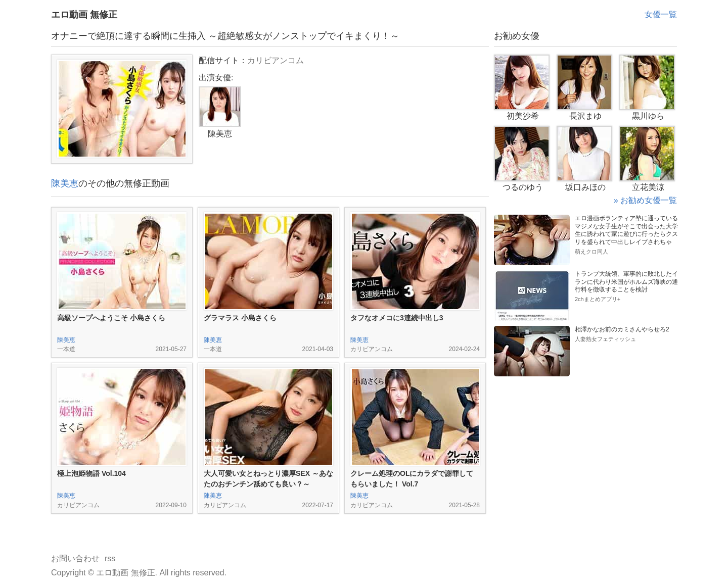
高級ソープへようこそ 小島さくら (111, 318)
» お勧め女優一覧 (645, 200)
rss (110, 558)
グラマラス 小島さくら (240, 318)
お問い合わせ (75, 558)
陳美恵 (65, 183)
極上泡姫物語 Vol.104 (92, 473)
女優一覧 (661, 14)
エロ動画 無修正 (84, 15)
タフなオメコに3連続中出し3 (397, 318)
